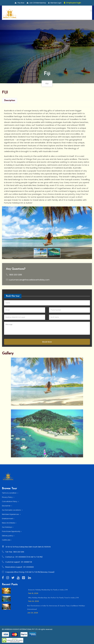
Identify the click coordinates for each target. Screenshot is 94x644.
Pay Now (20, 3)
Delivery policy (8, 536)
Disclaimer (7, 506)
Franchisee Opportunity (12, 531)
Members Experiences (11, 514)
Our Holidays (8, 527)
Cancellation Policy (10, 501)
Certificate (7, 540)
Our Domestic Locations (12, 510)
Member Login (55, 3)
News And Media (9, 523)
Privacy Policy (8, 497)
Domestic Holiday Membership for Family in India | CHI (48, 590)
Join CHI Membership (36, 3)
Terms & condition (10, 493)
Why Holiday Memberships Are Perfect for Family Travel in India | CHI (53, 598)
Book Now (47, 342)
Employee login (73, 3)
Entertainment (8, 519)
